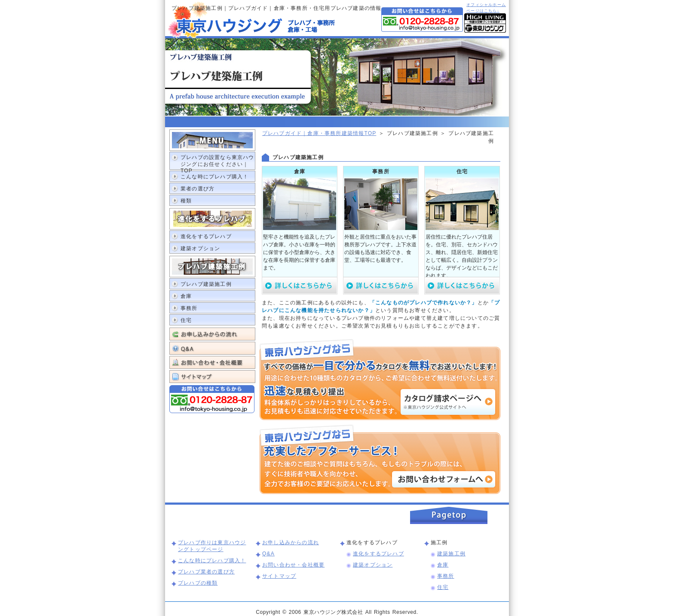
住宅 (186, 320)
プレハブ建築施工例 (206, 284)
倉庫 (186, 296)
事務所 (189, 308)
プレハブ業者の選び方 (206, 572)
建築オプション (200, 248)
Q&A (212, 348)
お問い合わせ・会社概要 (212, 362)
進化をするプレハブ (206, 236)
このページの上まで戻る (449, 515)
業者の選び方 (198, 189)
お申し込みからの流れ (212, 334)
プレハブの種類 (198, 583)
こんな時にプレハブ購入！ (214, 177)
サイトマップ (212, 377)
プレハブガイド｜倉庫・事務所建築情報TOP (319, 133)
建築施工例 (451, 554)
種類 (186, 201)
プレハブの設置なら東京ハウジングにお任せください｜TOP (218, 162)
